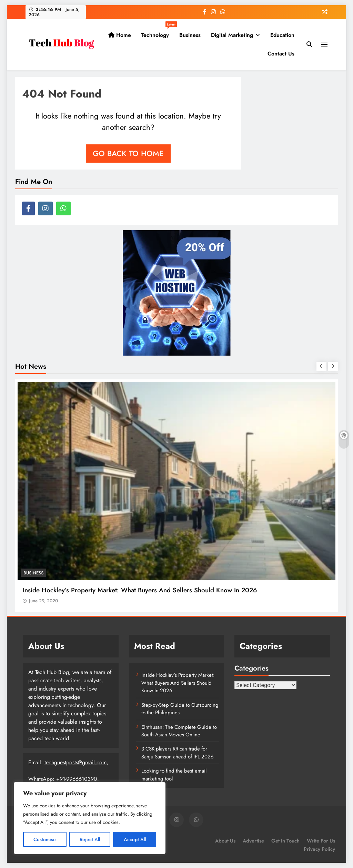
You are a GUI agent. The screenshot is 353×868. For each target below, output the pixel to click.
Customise (45, 839)
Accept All (135, 839)
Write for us (321, 841)
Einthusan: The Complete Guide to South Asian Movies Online (179, 731)
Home (120, 35)
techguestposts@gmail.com (75, 762)
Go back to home (128, 153)
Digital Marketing (232, 35)
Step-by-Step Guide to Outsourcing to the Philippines (180, 709)
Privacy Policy (319, 849)
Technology (158, 32)
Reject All (90, 839)
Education (282, 35)
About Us (225, 841)
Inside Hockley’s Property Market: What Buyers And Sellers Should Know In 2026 (140, 590)
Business (190, 35)
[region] (90, 818)
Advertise (253, 841)
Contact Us (281, 54)
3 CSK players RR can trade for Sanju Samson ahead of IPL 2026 (178, 753)
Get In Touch (285, 841)
